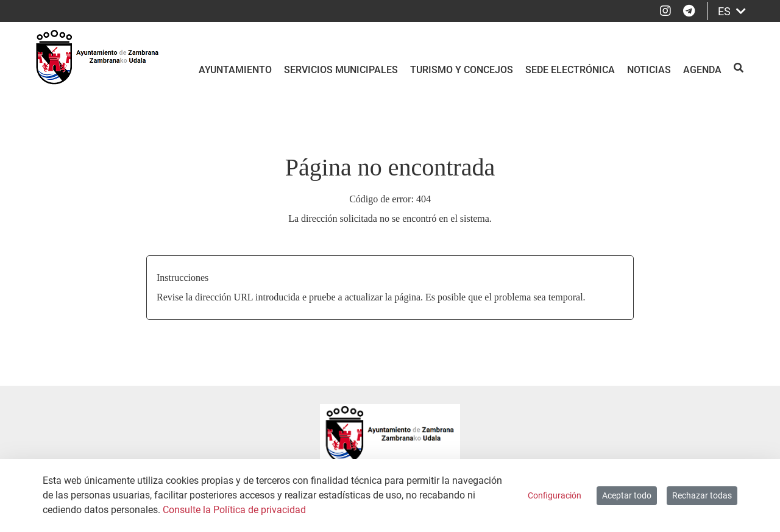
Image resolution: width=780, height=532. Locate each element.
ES (732, 11)
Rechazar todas (702, 495)
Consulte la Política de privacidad (234, 510)
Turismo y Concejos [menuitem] (462, 70)
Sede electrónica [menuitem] (570, 70)
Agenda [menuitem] (702, 70)
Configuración (555, 495)
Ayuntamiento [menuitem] (235, 70)
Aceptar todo (627, 495)
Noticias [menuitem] (649, 70)
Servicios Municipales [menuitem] (341, 70)
